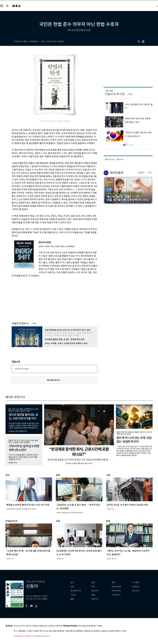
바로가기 (142, 173)
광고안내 (136, 591)
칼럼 (72, 599)
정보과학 (95, 591)
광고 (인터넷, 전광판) (30, 626)
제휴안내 (43, 626)
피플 (93, 595)
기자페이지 (116, 595)
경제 (93, 583)
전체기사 (95, 599)
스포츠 (73, 595)
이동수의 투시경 (115, 94)
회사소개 (17, 626)
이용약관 (58, 626)
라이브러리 (116, 591)
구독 (34, 323)
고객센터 (51, 626)
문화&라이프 (76, 591)
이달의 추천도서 (20, 323)
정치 (72, 583)
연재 (113, 583)
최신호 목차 (116, 587)
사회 (72, 587)
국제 (93, 587)
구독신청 (136, 587)
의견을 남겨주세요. (22, 369)
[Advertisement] (48, 296)
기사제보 (136, 583)
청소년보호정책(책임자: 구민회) (90, 626)
